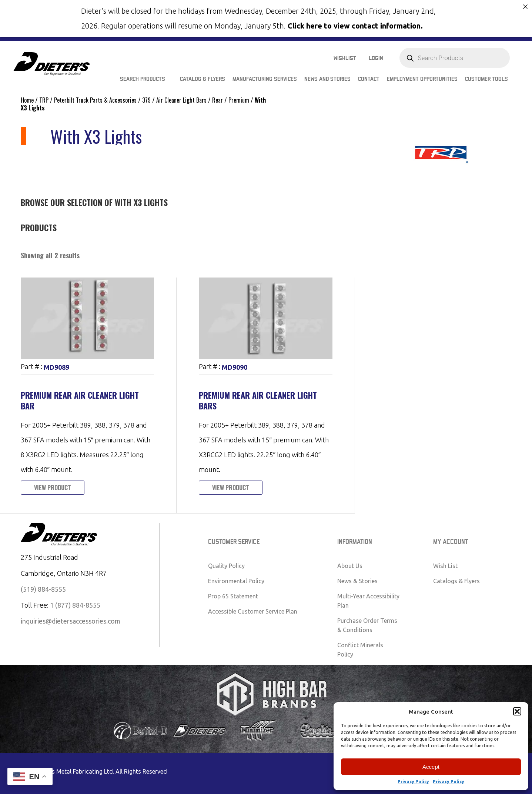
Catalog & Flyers (203, 79)
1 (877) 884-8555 (75, 605)
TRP (44, 100)
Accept (431, 767)
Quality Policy (226, 566)
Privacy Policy (413, 782)
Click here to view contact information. (355, 26)
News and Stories (327, 79)
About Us (350, 566)
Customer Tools (486, 79)
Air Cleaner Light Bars (181, 100)
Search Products (143, 79)
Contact (369, 79)
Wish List (445, 566)
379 (146, 100)
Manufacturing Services (265, 79)
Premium (239, 100)
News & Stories (357, 581)
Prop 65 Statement (233, 596)
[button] (517, 711)
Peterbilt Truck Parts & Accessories (95, 100)
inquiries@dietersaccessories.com (71, 621)
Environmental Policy (236, 581)
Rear (218, 100)
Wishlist (345, 58)
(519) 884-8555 (43, 589)
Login (376, 58)
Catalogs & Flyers (456, 581)
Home (27, 100)
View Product (53, 488)
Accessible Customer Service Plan (253, 611)
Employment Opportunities (422, 79)
